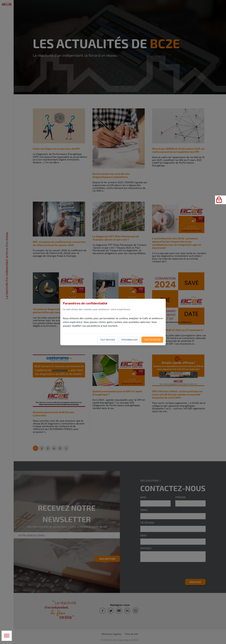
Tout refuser (107, 340)
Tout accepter (152, 340)
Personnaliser (129, 340)
